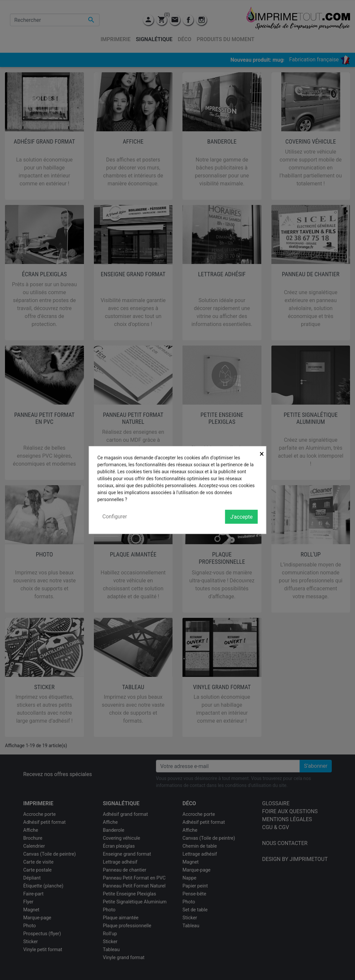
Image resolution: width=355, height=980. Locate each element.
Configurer (115, 517)
